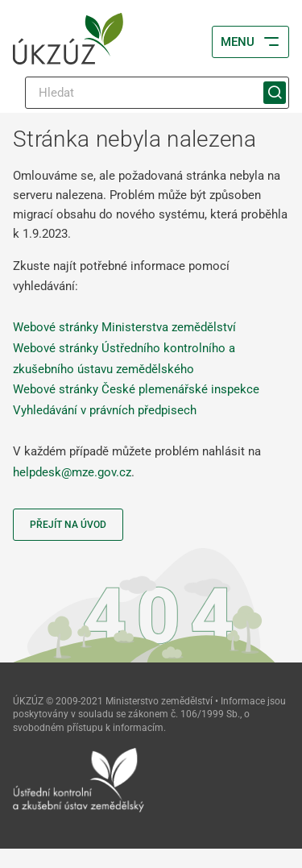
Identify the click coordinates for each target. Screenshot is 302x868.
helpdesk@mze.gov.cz (72, 472)
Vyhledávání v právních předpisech (105, 410)
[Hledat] (157, 93)
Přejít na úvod (68, 525)
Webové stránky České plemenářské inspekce (136, 389)
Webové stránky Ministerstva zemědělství (124, 327)
